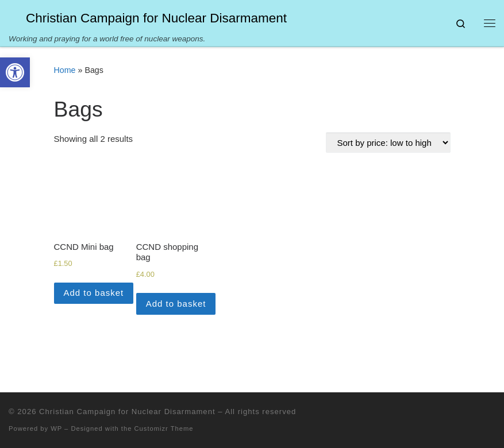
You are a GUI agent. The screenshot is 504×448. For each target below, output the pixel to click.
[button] (15, 72)
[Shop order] (388, 142)
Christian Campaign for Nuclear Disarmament (127, 412)
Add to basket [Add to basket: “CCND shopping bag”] (176, 304)
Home (65, 70)
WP (56, 428)
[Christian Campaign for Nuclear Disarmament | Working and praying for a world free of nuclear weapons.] (15, 17)
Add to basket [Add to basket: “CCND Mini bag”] (94, 293)
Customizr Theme (164, 428)
